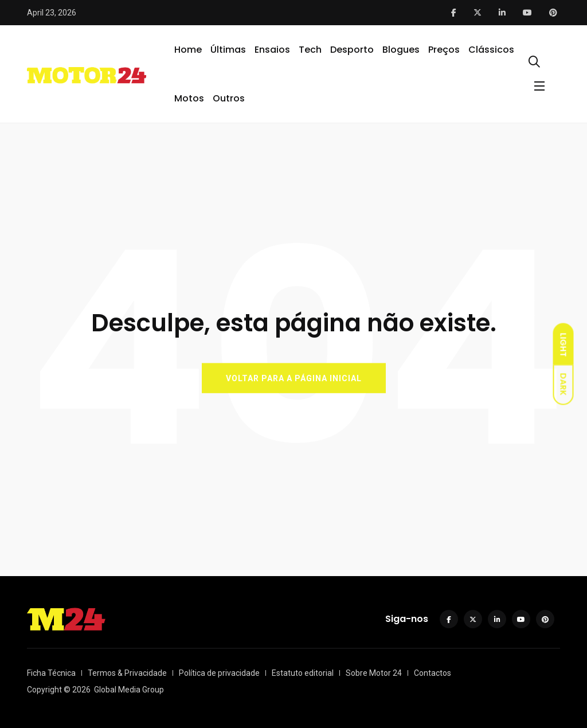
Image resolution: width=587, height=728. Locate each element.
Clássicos (491, 50)
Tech (310, 50)
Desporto (352, 50)
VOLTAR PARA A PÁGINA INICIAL (294, 378)
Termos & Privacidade (127, 673)
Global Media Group (129, 690)
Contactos (433, 673)
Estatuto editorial (303, 673)
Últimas (228, 50)
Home (188, 50)
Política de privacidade (219, 673)
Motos (189, 98)
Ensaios (272, 50)
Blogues (401, 50)
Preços (444, 50)
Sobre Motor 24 (374, 673)
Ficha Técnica (51, 673)
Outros (229, 98)
